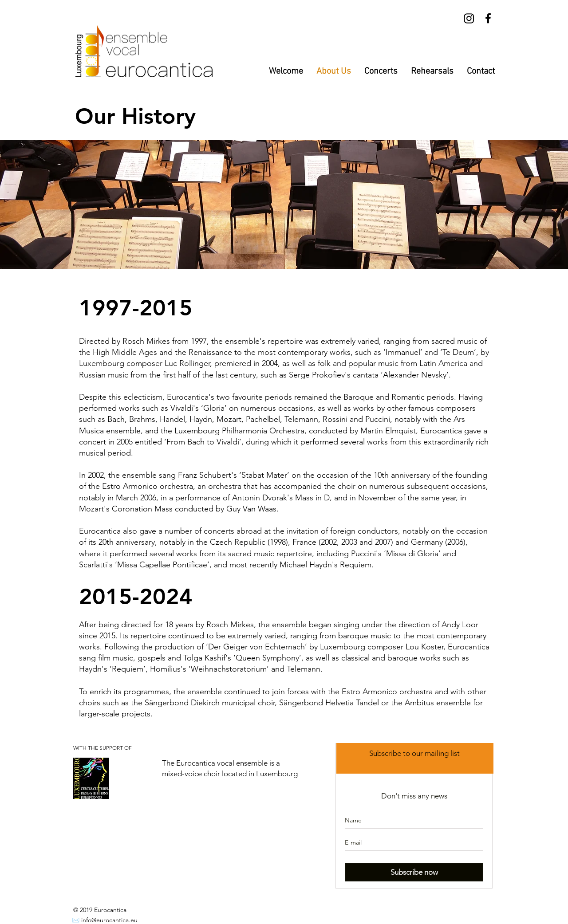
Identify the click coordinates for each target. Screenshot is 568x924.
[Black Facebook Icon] (488, 18)
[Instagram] (469, 18)
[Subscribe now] (414, 872)
